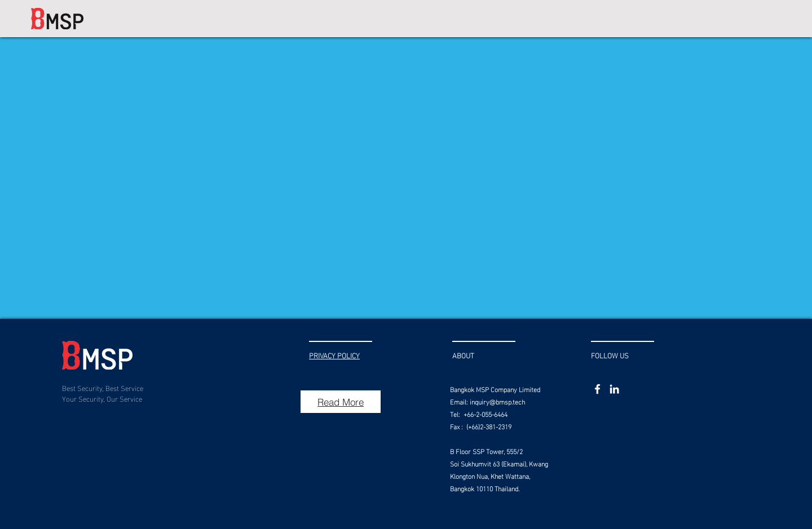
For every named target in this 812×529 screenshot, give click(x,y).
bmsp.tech (510, 401)
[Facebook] (597, 389)
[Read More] (341, 402)
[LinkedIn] (614, 389)
